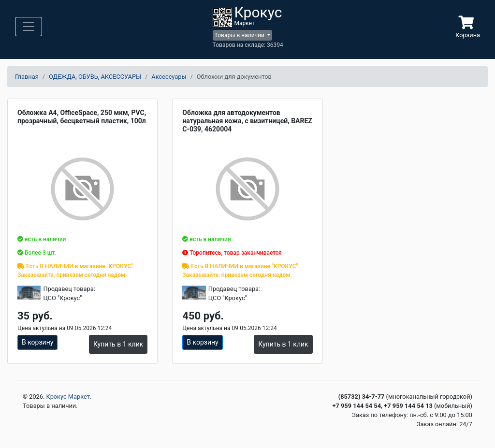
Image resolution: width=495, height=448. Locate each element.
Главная (27, 77)
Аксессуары (169, 77)
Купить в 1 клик (118, 344)
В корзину (37, 342)
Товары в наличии (240, 35)
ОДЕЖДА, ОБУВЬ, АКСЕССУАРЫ (95, 77)
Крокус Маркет (68, 397)
